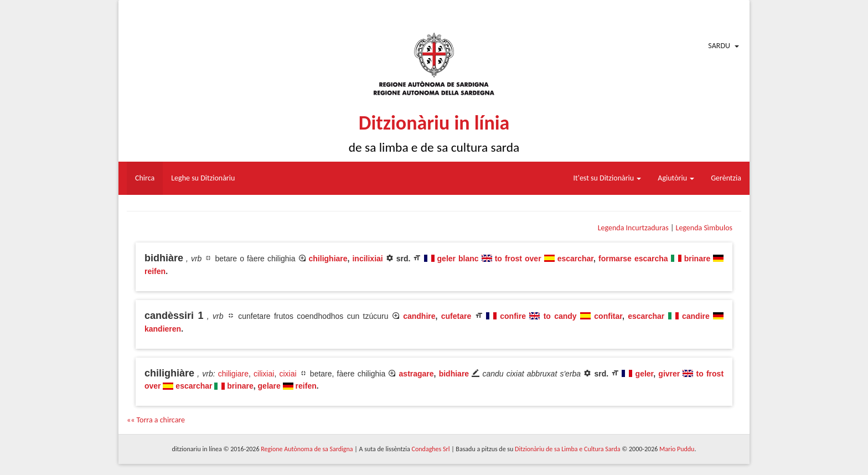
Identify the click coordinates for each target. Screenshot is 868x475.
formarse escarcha (633, 259)
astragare (417, 374)
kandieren (163, 329)
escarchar (575, 259)
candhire (419, 316)
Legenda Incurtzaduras (633, 228)
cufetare (456, 316)
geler (645, 374)
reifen (155, 271)
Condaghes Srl (431, 449)
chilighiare (328, 259)
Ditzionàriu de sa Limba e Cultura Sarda (567, 449)
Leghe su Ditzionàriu (203, 178)
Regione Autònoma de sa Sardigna (307, 449)
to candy (560, 316)
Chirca (145, 178)
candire (696, 316)
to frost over (518, 259)
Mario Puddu (677, 449)
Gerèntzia (726, 178)
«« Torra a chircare (156, 420)
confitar (608, 316)
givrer (669, 374)
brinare (697, 259)
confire (513, 316)
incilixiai (367, 259)
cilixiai (264, 374)
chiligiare (233, 374)
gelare (269, 386)
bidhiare (454, 374)
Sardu (719, 46)
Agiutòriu (676, 178)
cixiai (288, 374)
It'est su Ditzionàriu (608, 178)
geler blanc (458, 259)
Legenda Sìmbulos (704, 228)
